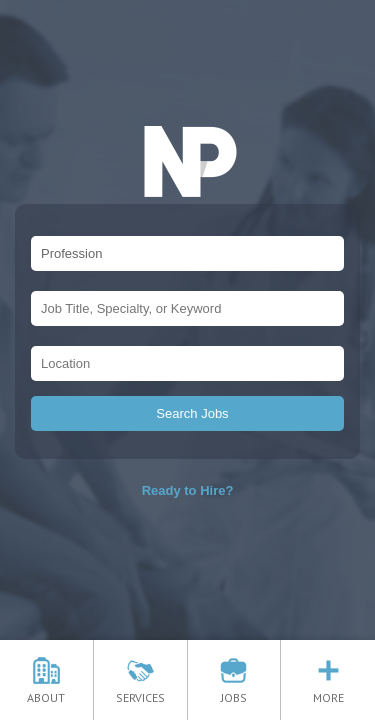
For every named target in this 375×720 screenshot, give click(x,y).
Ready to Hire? (188, 490)
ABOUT (46, 691)
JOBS (233, 691)
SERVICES (140, 691)
